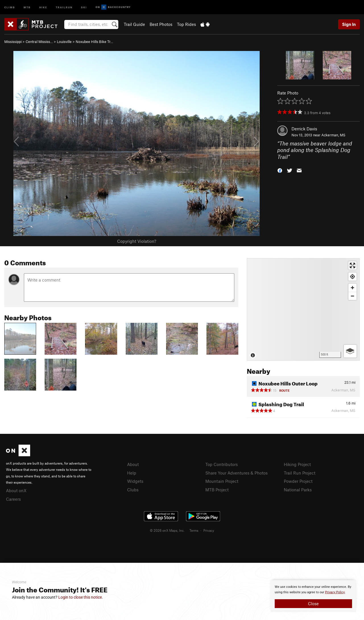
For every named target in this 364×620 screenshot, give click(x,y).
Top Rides (186, 24)
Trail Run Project (300, 473)
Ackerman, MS (333, 135)
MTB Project (217, 490)
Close (313, 603)
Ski (84, 7)
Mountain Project (222, 481)
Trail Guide (134, 24)
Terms (194, 530)
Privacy (209, 530)
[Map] (303, 309)
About (133, 464)
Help (132, 473)
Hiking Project (297, 464)
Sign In (349, 24)
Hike (43, 7)
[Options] (350, 351)
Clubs (133, 490)
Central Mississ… (39, 42)
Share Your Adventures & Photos (236, 473)
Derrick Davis (304, 129)
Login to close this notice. (81, 597)
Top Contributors (222, 464)
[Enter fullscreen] (352, 265)
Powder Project (298, 481)
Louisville (64, 42)
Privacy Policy (335, 592)
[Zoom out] (352, 296)
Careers (13, 499)
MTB (27, 7)
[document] (313, 596)
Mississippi (13, 42)
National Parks (298, 490)
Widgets (135, 481)
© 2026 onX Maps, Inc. (167, 530)
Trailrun (64, 7)
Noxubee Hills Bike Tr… (94, 42)
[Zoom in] (352, 288)
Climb (10, 7)
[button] (280, 170)
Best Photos (161, 24)
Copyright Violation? (137, 241)
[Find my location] (352, 277)
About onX (16, 490)
